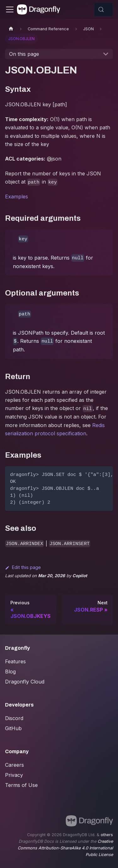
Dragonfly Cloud (25, 682)
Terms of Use (21, 785)
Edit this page (23, 567)
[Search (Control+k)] (104, 9)
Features (15, 661)
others (107, 835)
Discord (14, 718)
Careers (14, 765)
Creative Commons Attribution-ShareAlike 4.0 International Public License (65, 848)
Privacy (14, 775)
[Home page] (11, 29)
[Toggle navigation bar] (10, 9)
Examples (17, 196)
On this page (24, 54)
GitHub (13, 728)
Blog (10, 672)
